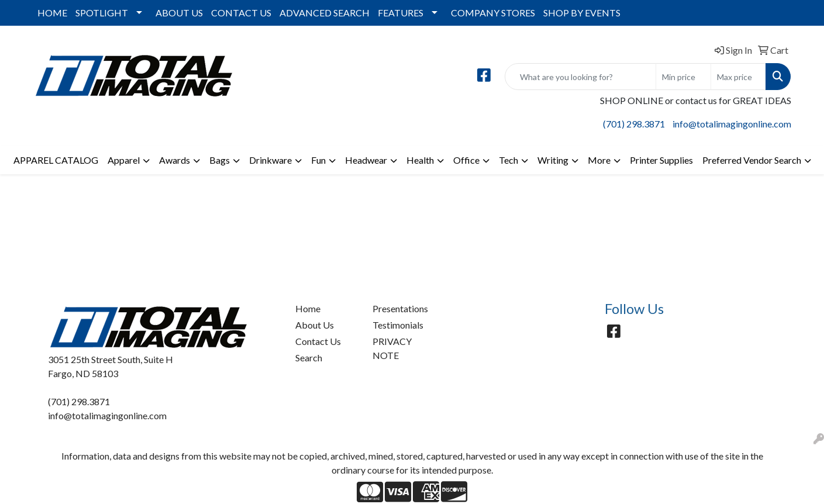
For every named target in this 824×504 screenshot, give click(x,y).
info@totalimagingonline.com (732, 124)
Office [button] (466, 160)
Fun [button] (318, 160)
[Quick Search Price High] (738, 77)
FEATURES (401, 13)
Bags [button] (220, 160)
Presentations (400, 308)
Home (308, 308)
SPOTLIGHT (102, 13)
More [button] (599, 160)
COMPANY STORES (493, 13)
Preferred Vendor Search (752, 160)
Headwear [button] (366, 160)
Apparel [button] (124, 160)
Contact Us (318, 341)
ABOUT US (179, 13)
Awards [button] (175, 160)
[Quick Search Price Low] (683, 77)
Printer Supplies (661, 160)
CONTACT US (241, 13)
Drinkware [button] (270, 160)
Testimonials (398, 325)
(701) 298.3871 (634, 124)
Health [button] (420, 160)
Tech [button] (508, 160)
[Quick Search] (580, 77)
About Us (315, 325)
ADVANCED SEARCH (325, 13)
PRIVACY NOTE (392, 348)
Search (309, 358)
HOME (52, 13)
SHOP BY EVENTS (582, 13)
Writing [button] (553, 160)
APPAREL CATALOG (56, 160)
